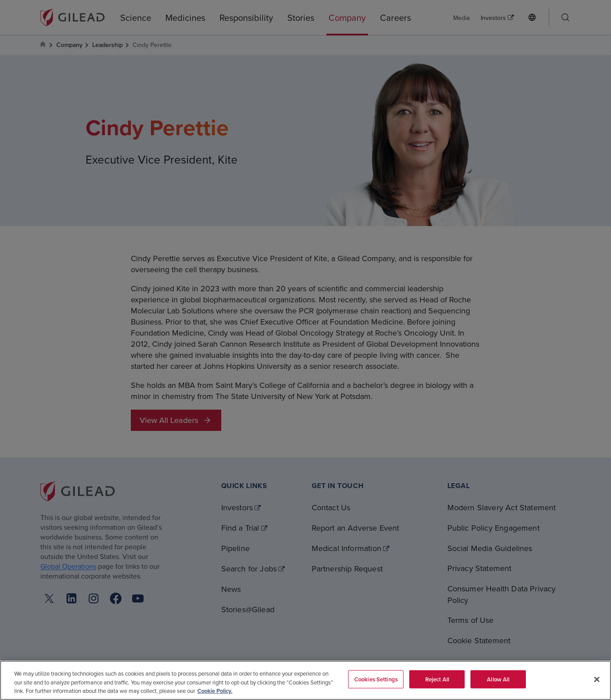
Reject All (437, 679)
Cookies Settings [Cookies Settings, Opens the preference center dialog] (376, 679)
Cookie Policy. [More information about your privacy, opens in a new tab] (215, 691)
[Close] (597, 679)
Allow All (498, 679)
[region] (305, 680)
